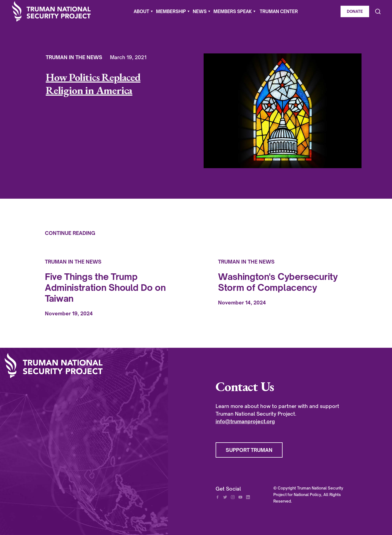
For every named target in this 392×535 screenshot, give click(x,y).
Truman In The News (74, 57)
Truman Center (279, 11)
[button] (143, 11)
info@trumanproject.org (245, 421)
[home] (51, 11)
